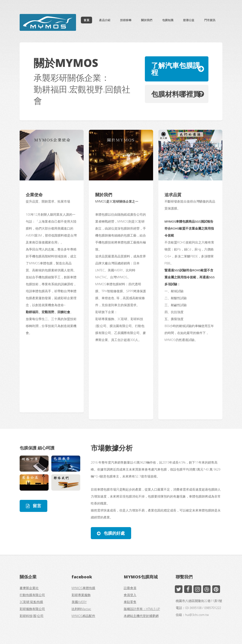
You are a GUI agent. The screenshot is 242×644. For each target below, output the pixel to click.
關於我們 (147, 20)
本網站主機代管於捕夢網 (141, 616)
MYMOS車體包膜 (83, 588)
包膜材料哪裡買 (176, 94)
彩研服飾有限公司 (32, 609)
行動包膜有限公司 (32, 595)
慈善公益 (189, 20)
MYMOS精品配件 (83, 616)
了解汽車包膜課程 (176, 69)
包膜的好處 (114, 533)
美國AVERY (79, 602)
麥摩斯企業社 (29, 588)
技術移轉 (126, 20)
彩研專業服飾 (81, 595)
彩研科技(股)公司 (32, 616)
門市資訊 (210, 20)
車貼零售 (130, 602)
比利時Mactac (81, 609)
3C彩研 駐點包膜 (31, 602)
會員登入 (130, 595)
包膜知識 (168, 20)
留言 (36, 506)
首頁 (86, 20)
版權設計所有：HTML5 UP (142, 609)
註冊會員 (130, 588)
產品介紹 (105, 20)
